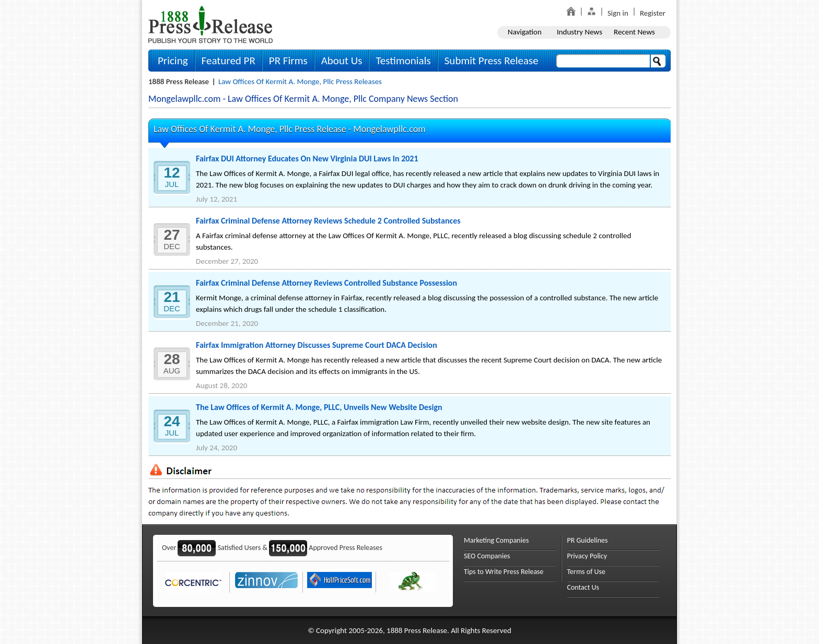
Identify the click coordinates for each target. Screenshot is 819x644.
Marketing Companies (496, 540)
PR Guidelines (588, 540)
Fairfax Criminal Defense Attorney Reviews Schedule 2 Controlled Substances (328, 221)
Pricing (173, 61)
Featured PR (229, 61)
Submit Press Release (492, 61)
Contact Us (583, 587)
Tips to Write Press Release (504, 572)
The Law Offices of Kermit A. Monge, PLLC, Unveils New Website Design (319, 407)
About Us (342, 61)
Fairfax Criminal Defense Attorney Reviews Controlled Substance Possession (326, 283)
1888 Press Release (179, 81)
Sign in (618, 13)
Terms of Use (587, 572)
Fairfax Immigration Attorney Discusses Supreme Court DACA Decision (317, 345)
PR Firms (288, 61)
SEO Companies (487, 556)
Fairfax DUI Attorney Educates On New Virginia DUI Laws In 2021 (307, 159)
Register (653, 13)
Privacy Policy (587, 556)
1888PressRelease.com (210, 24)
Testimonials (403, 61)
